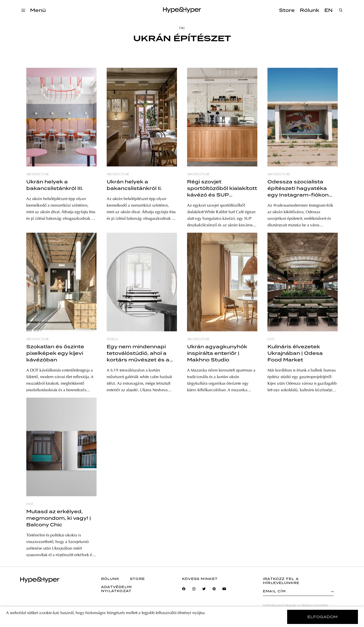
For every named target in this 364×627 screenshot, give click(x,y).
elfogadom (323, 617)
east (271, 339)
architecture (38, 175)
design (112, 339)
